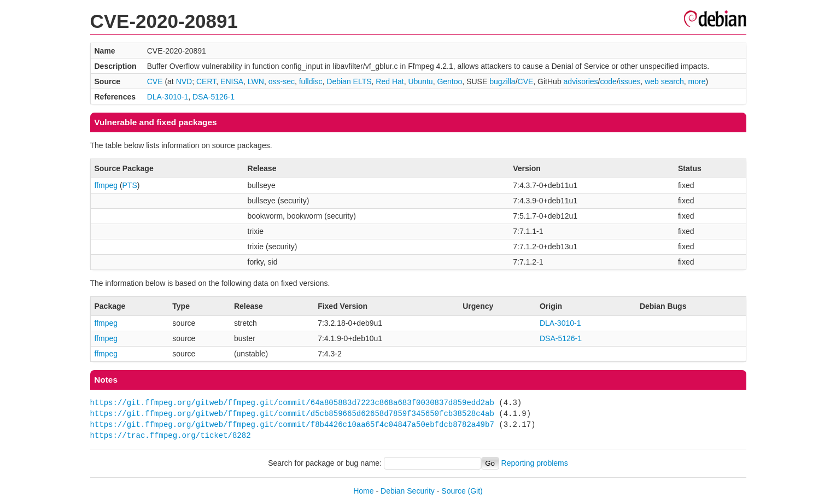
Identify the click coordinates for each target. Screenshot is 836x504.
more (697, 81)
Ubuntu (420, 81)
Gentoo (449, 81)
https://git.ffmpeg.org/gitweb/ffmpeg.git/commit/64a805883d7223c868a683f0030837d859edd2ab (292, 403)
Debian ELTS (349, 81)
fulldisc (311, 81)
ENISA (232, 81)
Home (363, 491)
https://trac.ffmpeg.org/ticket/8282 (171, 435)
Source (453, 491)
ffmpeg (106, 185)
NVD (184, 81)
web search (664, 81)
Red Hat (390, 81)
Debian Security (408, 491)
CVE (155, 81)
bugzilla (502, 81)
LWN (256, 81)
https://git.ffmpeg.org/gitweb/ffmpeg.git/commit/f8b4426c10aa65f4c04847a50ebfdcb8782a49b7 (292, 424)
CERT (206, 81)
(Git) (475, 491)
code (608, 81)
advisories (581, 81)
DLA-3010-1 (168, 97)
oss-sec (282, 81)
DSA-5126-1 (214, 97)
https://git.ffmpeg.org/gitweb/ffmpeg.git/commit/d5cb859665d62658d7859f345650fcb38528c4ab (292, 414)
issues (630, 81)
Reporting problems (535, 463)
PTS (130, 185)
